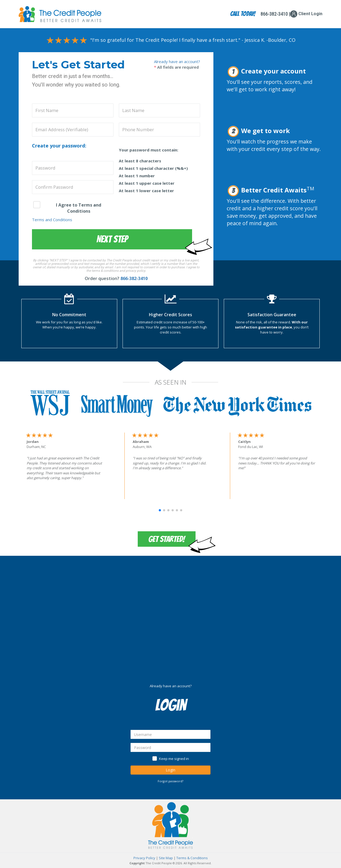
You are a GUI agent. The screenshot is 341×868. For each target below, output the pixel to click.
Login (170, 770)
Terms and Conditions (52, 220)
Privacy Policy (144, 858)
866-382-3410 (134, 278)
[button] (160, 510)
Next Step (112, 239)
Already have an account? (177, 61)
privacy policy (135, 271)
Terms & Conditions (192, 858)
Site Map (166, 858)
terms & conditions (105, 271)
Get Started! (167, 539)
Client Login (306, 14)
